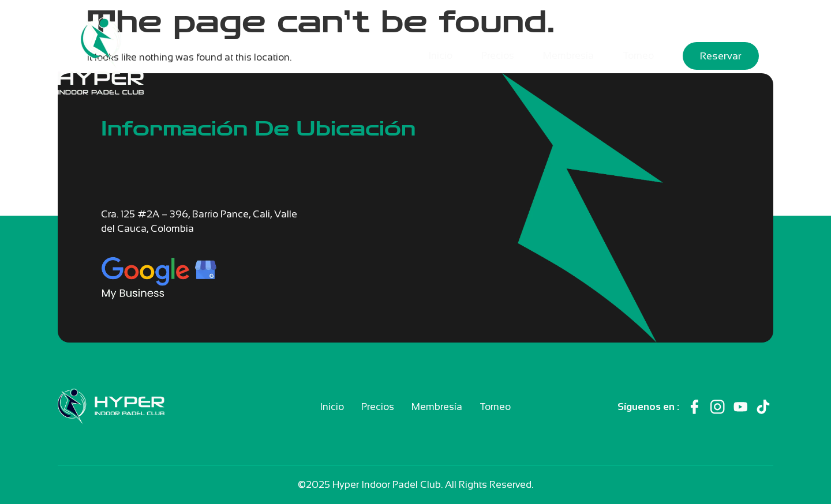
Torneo (638, 56)
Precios (498, 56)
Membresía (568, 56)
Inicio (440, 56)
